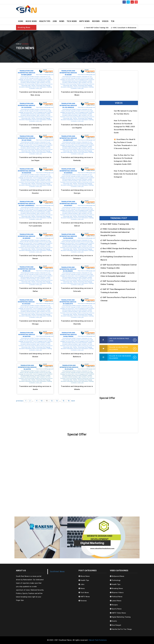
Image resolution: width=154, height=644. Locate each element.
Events (113, 621)
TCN (113, 21)
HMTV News (84, 21)
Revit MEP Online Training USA (100, 28)
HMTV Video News (118, 613)
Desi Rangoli (115, 625)
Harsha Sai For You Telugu (121, 629)
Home (21, 21)
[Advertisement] (98, 11)
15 (64, 401)
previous (20, 401)
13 (57, 401)
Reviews (96, 21)
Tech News (72, 21)
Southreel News (57, 572)
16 (69, 401)
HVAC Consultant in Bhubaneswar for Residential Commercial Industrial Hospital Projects (118, 232)
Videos (105, 21)
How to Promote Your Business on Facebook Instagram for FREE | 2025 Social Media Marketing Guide (124, 127)
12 (52, 401)
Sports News (116, 609)
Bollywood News (117, 576)
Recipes (114, 605)
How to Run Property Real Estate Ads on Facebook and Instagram (126, 174)
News (62, 21)
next (73, 401)
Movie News (31, 21)
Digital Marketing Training (120, 617)
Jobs (55, 21)
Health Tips (45, 21)
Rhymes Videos (117, 593)
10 (42, 401)
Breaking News (116, 588)
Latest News (116, 601)
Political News (116, 597)
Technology (115, 580)
